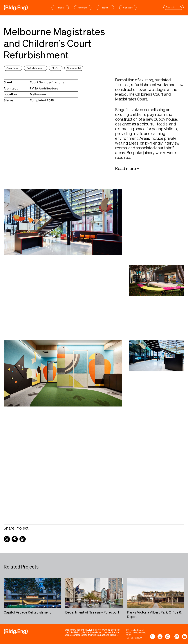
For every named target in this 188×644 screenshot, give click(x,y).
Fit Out (56, 68)
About (60, 8)
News (105, 8)
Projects (83, 8)
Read (121, 169)
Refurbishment (35, 68)
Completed (13, 68)
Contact (128, 8)
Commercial (74, 68)
